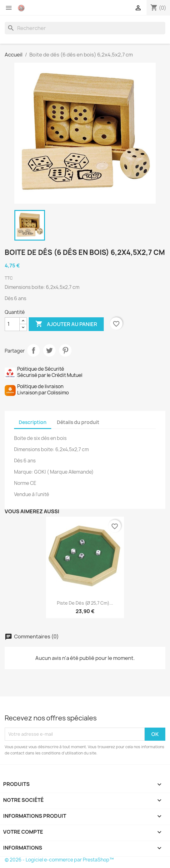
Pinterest (65, 350)
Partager (33, 350)
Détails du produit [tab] (78, 422)
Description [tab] (33, 422)
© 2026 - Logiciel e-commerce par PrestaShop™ (59, 860)
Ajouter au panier (66, 324)
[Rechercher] (85, 28)
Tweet (49, 350)
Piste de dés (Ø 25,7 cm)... (85, 603)
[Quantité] (12, 324)
